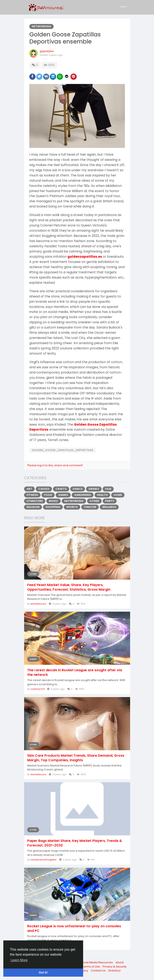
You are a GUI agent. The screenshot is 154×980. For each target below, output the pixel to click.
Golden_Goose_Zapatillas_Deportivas (63, 450)
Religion (33, 507)
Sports (72, 507)
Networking (41, 26)
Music (54, 501)
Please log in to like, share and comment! (55, 465)
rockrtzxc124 (37, 689)
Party (110, 501)
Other (94, 501)
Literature (35, 501)
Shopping (53, 507)
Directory (114, 971)
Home (118, 495)
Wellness (109, 507)
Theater (90, 507)
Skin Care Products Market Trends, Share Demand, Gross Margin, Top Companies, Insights (76, 758)
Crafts (61, 489)
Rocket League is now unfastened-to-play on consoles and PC (74, 929)
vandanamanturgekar (43, 860)
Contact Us (99, 971)
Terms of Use (91, 967)
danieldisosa (38, 604)
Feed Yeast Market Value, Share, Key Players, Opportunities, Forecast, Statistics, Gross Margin (69, 587)
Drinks (94, 489)
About (120, 962)
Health (102, 495)
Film (108, 489)
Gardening (83, 495)
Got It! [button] (43, 972)
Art (29, 489)
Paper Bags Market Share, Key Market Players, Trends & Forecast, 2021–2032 (75, 843)
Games (63, 495)
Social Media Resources (97, 962)
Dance (78, 489)
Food (48, 495)
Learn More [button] (19, 960)
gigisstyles (47, 51)
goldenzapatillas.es (85, 257)
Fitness (32, 495)
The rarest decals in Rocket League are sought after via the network (75, 672)
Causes (44, 489)
